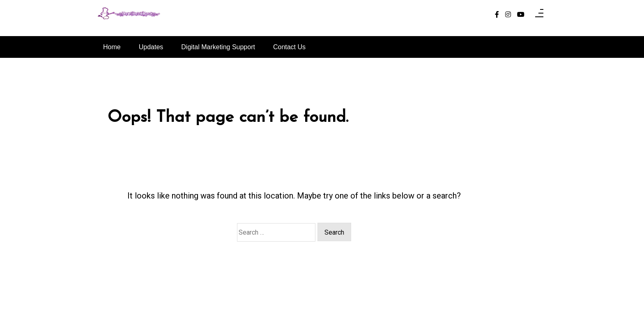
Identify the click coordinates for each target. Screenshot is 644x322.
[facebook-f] (497, 15)
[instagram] (508, 15)
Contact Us (289, 47)
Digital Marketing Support (218, 47)
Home (112, 47)
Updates (151, 47)
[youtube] (521, 15)
